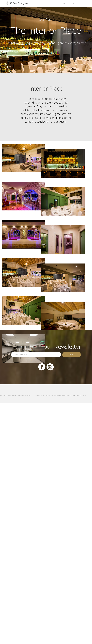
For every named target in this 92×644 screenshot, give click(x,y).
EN (73, 3)
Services (64, 9)
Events (52, 9)
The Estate (26, 9)
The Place (40, 9)
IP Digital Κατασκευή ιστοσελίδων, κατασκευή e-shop (69, 395)
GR (64, 3)
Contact (77, 9)
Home (14, 9)
